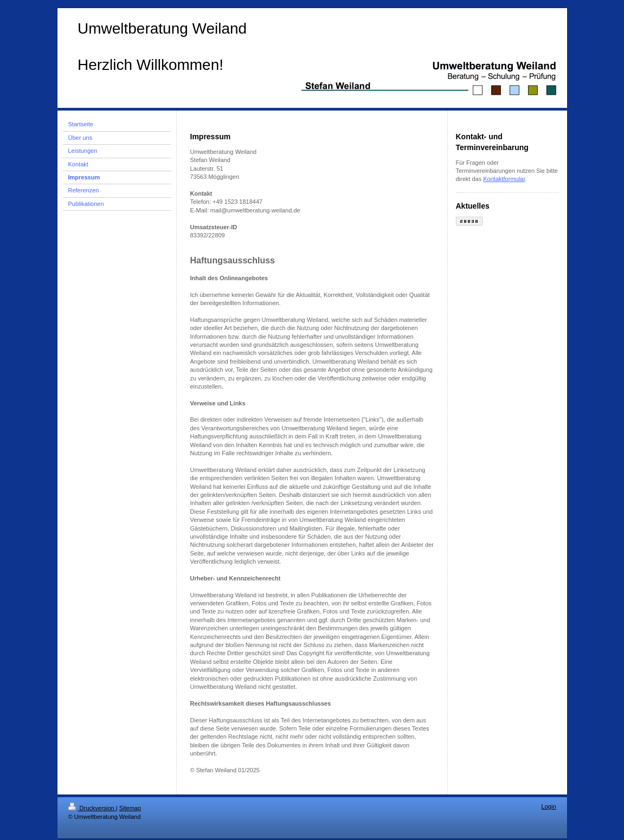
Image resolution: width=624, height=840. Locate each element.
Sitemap (130, 808)
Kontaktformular (504, 179)
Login (549, 806)
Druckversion (92, 808)
